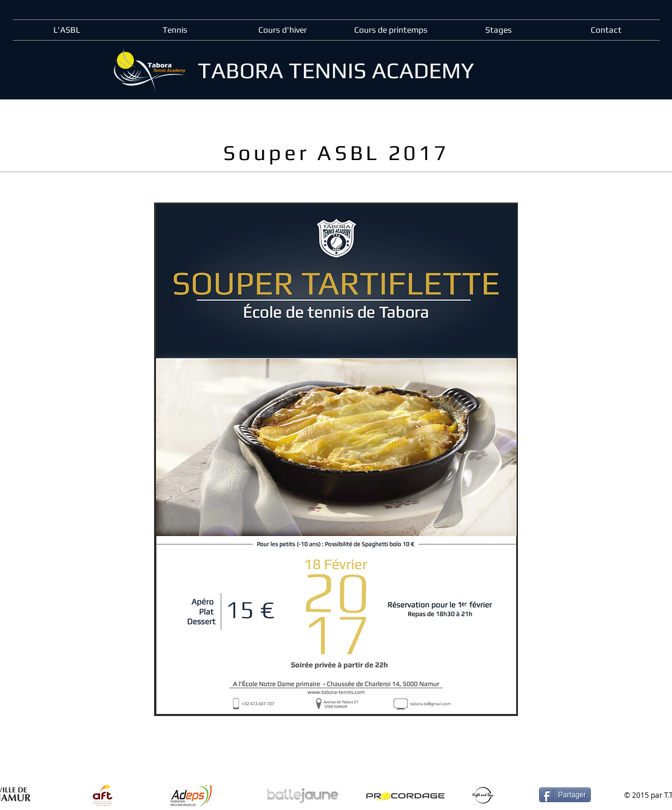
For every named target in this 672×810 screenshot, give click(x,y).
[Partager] (565, 795)
